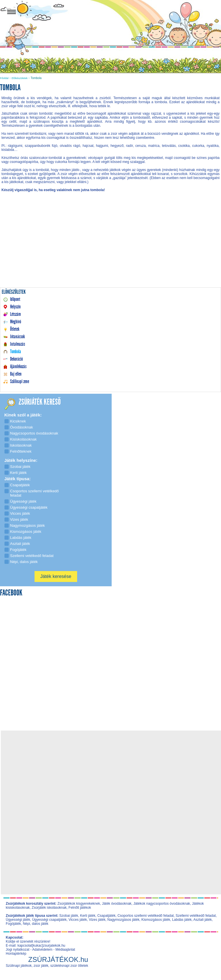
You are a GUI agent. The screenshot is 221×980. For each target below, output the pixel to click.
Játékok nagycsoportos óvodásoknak (162, 904)
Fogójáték (13, 924)
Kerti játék (88, 916)
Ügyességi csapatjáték (49, 920)
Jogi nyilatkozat (18, 950)
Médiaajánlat (65, 950)
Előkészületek (20, 78)
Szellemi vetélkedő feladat (196, 916)
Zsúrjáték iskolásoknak (49, 908)
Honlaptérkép (16, 954)
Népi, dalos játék (36, 924)
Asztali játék (203, 920)
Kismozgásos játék (156, 920)
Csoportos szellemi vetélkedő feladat (145, 916)
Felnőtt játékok (80, 908)
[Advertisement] (110, 245)
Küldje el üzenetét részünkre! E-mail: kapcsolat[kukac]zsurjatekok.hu (36, 944)
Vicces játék (78, 920)
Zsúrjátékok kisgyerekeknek (79, 904)
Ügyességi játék (18, 920)
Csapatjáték (106, 916)
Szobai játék (69, 916)
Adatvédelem (42, 950)
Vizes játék (97, 920)
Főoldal (4, 78)
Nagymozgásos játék (123, 920)
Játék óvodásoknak (117, 904)
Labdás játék (182, 920)
